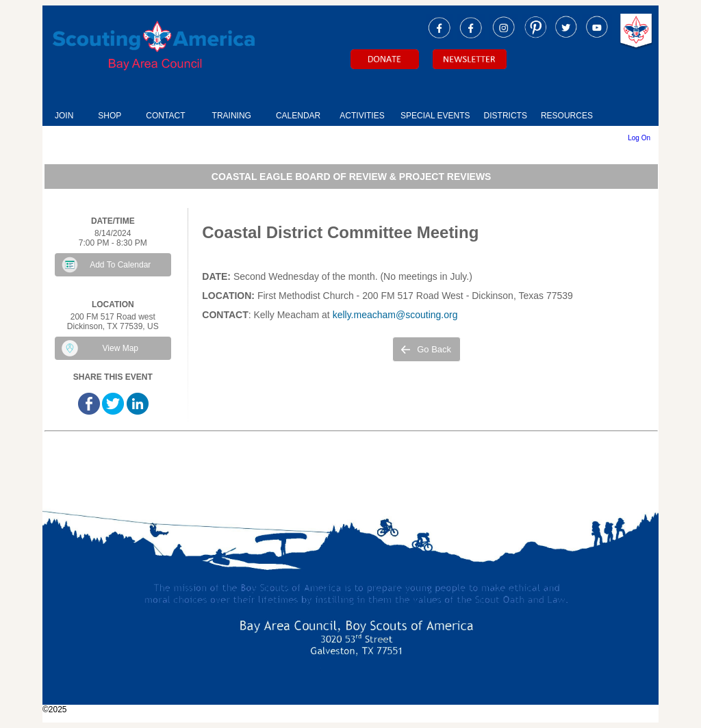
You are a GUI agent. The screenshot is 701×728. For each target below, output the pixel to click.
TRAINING (232, 116)
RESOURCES (567, 116)
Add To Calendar (120, 265)
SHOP (110, 116)
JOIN (64, 116)
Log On (639, 138)
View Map (120, 348)
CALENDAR (298, 116)
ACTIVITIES (362, 116)
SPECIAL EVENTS (435, 116)
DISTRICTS (506, 116)
